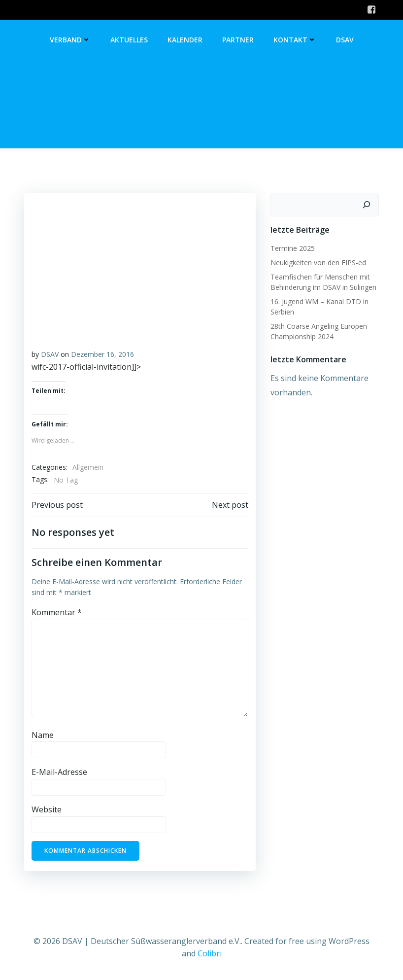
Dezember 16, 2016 (102, 354)
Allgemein (88, 467)
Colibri (210, 953)
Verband (70, 40)
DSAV (345, 40)
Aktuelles (129, 40)
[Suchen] (367, 205)
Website (47, 809)
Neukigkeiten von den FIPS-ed (318, 262)
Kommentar (57, 612)
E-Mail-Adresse (59, 772)
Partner (238, 40)
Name (43, 735)
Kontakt (295, 40)
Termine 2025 (293, 248)
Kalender (185, 40)
